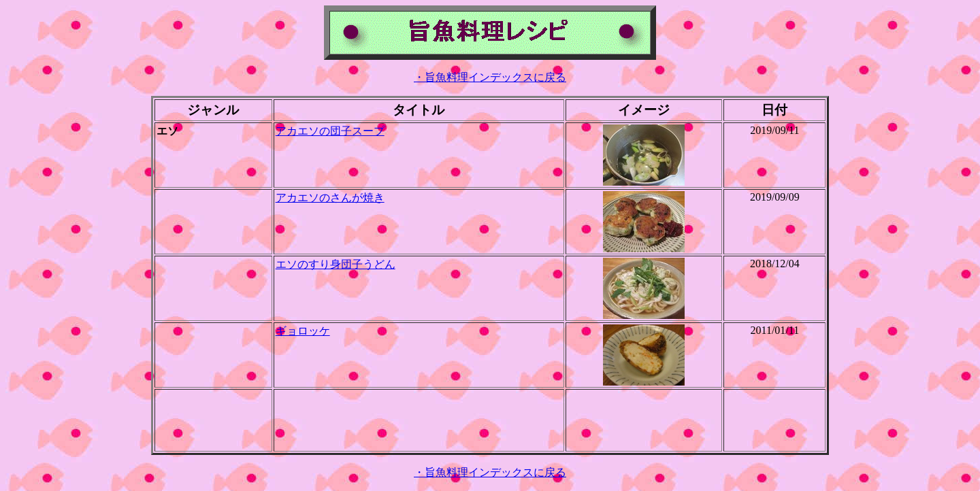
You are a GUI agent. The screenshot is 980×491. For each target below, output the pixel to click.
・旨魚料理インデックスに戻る (490, 77)
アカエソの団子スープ (330, 131)
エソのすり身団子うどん (336, 264)
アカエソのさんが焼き (330, 198)
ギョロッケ (303, 331)
